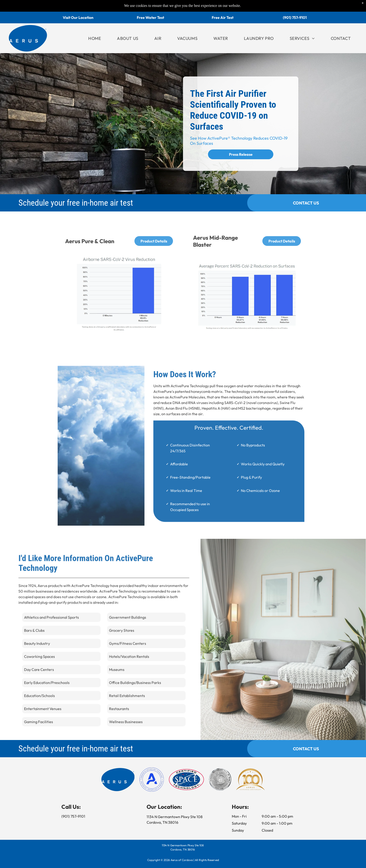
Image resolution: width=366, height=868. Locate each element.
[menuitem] (95, 38)
